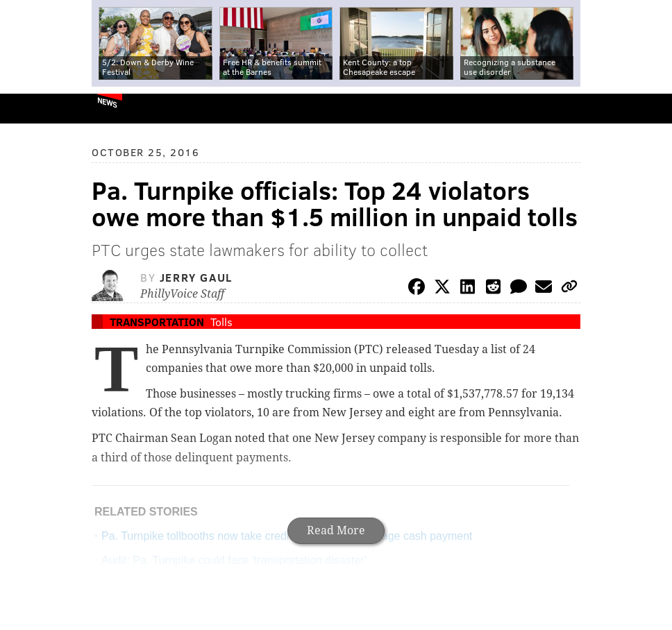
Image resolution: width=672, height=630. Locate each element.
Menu (650, 109)
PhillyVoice (34, 108)
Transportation (157, 322)
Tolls (221, 322)
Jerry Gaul (196, 277)
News (107, 102)
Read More (336, 530)
